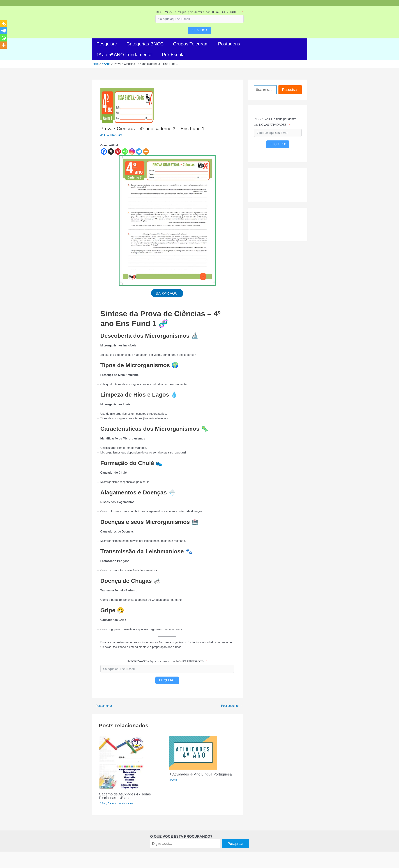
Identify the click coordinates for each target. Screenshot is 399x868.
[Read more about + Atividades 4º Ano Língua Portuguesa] (193, 753)
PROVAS (116, 135)
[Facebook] (104, 151)
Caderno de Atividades (120, 804)
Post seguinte (232, 707)
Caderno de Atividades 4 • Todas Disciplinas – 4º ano (125, 797)
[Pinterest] (118, 151)
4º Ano (105, 135)
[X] (111, 151)
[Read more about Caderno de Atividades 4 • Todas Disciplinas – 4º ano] (121, 763)
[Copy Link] (4, 24)
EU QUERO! (199, 30)
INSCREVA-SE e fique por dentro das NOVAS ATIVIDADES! (198, 12)
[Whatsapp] (125, 151)
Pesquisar (107, 44)
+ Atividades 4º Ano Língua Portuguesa (201, 775)
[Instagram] (132, 151)
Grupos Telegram (191, 44)
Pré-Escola (173, 55)
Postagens (229, 44)
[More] (146, 151)
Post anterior (102, 707)
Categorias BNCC (145, 44)
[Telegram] (139, 151)
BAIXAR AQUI (167, 293)
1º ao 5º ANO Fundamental (124, 55)
